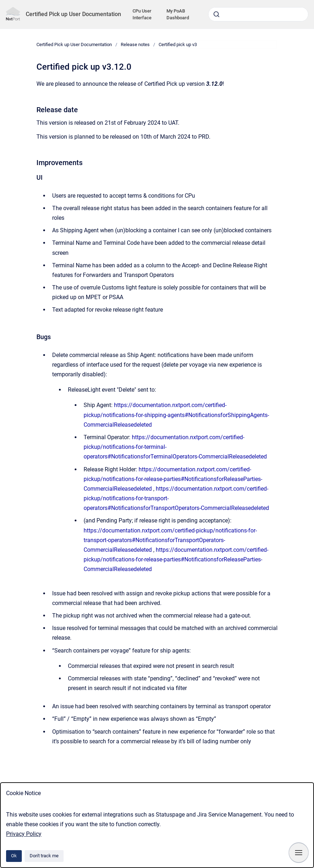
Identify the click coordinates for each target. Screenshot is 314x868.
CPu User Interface (142, 14)
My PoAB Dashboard (178, 14)
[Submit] (216, 14)
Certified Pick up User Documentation (73, 14)
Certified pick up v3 (178, 44)
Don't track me (44, 856)
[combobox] (258, 14)
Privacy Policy (24, 834)
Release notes (135, 44)
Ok (14, 856)
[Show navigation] (299, 853)
